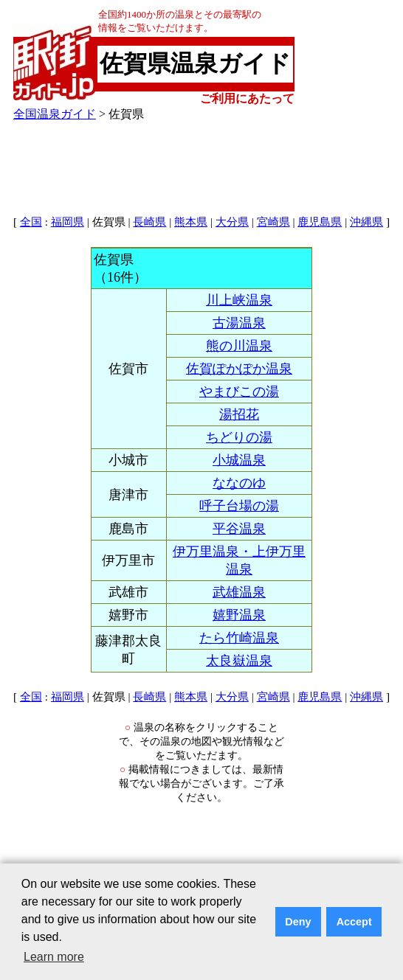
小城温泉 (239, 460)
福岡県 (68, 222)
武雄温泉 (239, 592)
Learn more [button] (54, 957)
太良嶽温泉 (239, 661)
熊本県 (191, 222)
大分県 (232, 222)
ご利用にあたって (247, 98)
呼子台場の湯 (239, 506)
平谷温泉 (239, 529)
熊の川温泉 (239, 346)
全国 (31, 222)
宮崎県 (273, 222)
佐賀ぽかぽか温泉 (239, 369)
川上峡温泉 (239, 300)
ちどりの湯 (239, 437)
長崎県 (149, 222)
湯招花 (239, 414)
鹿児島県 (320, 222)
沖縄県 (366, 222)
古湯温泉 (239, 323)
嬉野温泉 (239, 615)
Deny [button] (298, 922)
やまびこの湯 (239, 392)
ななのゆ (239, 483)
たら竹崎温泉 (239, 638)
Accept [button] (354, 922)
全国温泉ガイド (55, 114)
